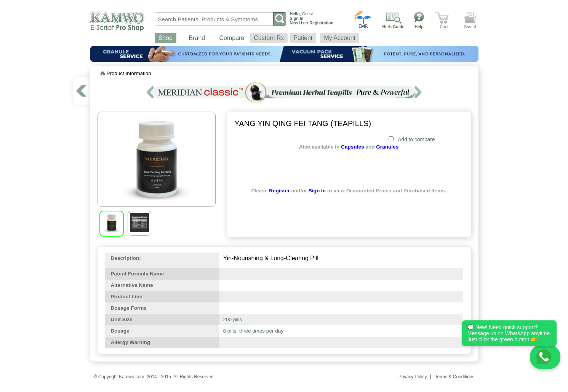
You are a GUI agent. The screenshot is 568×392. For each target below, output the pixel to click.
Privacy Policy (413, 377)
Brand (197, 38)
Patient (303, 38)
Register (279, 191)
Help (419, 27)
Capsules (352, 147)
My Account (340, 38)
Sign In (317, 191)
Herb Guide (394, 27)
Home (102, 74)
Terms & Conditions (454, 377)
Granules (387, 147)
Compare (232, 38)
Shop (166, 38)
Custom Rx (269, 38)
